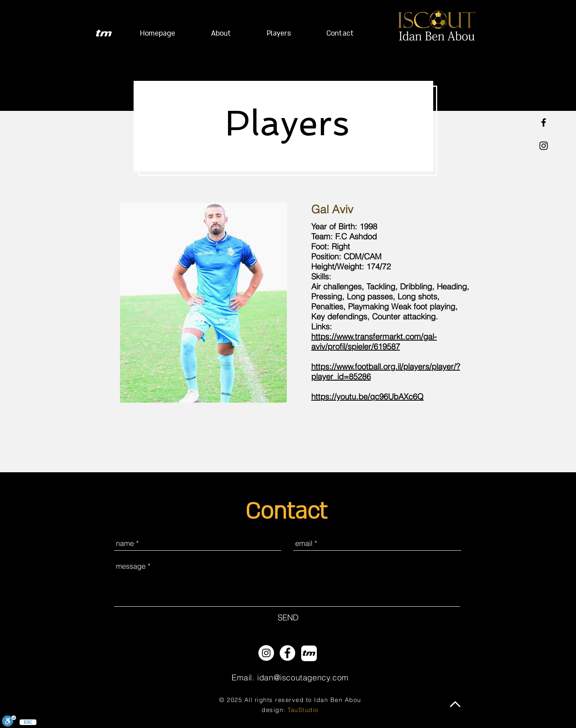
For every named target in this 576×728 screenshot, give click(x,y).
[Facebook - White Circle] (287, 653)
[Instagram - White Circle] (266, 653)
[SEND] (288, 618)
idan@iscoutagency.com (303, 677)
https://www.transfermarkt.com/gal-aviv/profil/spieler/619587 (374, 341)
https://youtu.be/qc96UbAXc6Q (367, 396)
